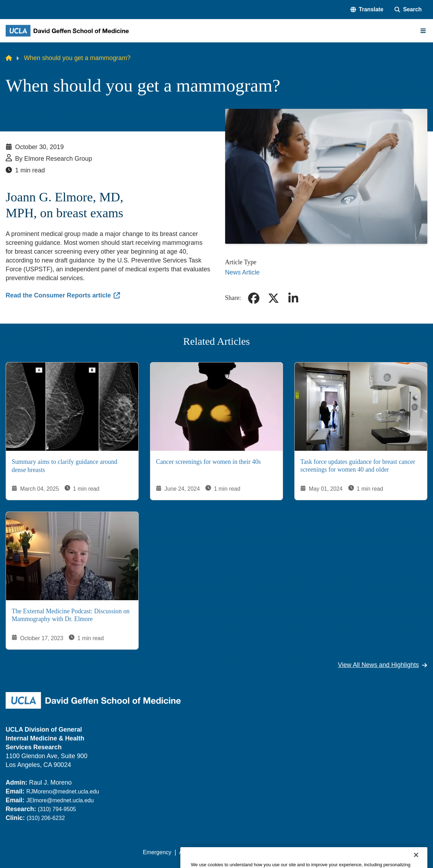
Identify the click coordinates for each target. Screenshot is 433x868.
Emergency (157, 852)
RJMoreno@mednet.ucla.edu (62, 792)
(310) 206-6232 (46, 818)
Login (361, 852)
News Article (242, 272)
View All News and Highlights (383, 665)
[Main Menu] (423, 31)
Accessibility (194, 852)
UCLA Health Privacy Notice (311, 852)
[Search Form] (408, 10)
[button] (367, 10)
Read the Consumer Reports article (58, 295)
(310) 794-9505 (57, 809)
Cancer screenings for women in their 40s (208, 461)
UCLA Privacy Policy (243, 852)
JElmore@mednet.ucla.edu (60, 800)
